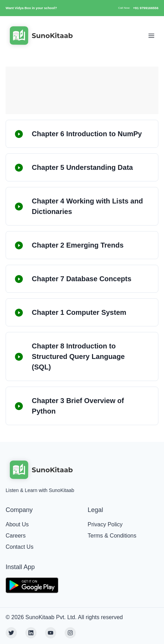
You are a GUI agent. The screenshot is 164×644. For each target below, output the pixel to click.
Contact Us (19, 547)
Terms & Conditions (112, 536)
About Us (17, 524)
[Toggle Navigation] (151, 36)
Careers (16, 536)
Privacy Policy (105, 524)
